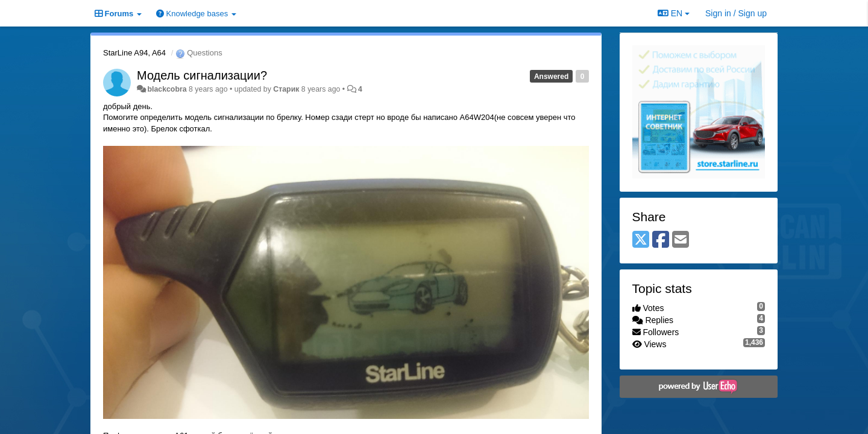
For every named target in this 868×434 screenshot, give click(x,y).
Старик (286, 89)
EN (674, 13)
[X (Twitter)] (641, 240)
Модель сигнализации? (202, 75)
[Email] (681, 240)
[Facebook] (661, 240)
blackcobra (167, 89)
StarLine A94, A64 (134, 53)
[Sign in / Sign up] (736, 13)
